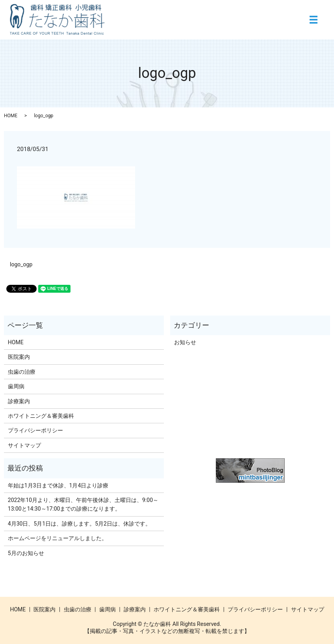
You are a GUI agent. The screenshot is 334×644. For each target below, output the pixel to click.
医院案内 (19, 357)
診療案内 (19, 401)
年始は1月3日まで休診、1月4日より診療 (58, 485)
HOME (11, 116)
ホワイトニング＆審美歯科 (41, 416)
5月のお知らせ (26, 553)
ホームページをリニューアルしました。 (58, 538)
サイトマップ (24, 445)
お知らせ (185, 342)
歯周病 (16, 386)
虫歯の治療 (22, 372)
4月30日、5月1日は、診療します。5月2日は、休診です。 (79, 524)
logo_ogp (21, 264)
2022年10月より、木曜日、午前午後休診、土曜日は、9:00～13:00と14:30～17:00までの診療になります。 (83, 504)
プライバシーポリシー (35, 430)
